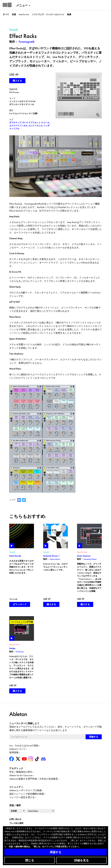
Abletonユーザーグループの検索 (25, 790)
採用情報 (14, 752)
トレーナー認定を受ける (22, 797)
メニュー (22, 5)
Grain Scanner (84, 556)
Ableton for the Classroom (21, 775)
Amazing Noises (90, 559)
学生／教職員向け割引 (21, 772)
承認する (55, 852)
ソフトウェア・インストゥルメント (48, 14)
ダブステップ (15, 123)
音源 (14, 14)
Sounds (12, 552)
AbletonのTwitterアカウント (24, 500)
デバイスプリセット (31, 123)
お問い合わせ (15, 819)
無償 (69, 14)
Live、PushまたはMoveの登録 (24, 746)
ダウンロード (20, 604)
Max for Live (24, 14)
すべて (6, 14)
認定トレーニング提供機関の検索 (27, 794)
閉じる (30, 860)
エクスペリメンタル (18, 126)
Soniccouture (55, 559)
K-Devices (20, 652)
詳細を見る (82, 860)
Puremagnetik (27, 42)
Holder (12, 648)
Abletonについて (17, 749)
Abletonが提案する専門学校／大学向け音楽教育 (34, 779)
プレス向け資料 (16, 823)
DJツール (45, 123)
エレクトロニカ (35, 126)
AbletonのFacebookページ (19, 500)
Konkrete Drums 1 (51, 556)
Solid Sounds (15, 556)
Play (12, 546)
